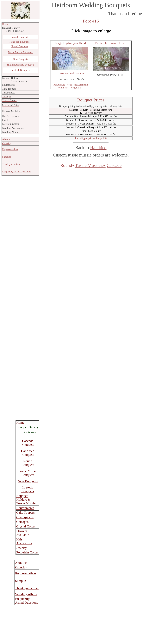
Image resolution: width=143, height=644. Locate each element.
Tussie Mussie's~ (90, 165)
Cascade (114, 165)
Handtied (98, 148)
